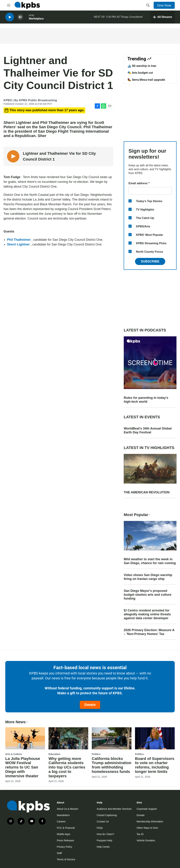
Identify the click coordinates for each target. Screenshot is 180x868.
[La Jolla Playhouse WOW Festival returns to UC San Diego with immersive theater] (25, 738)
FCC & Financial (66, 828)
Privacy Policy (64, 847)
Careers (61, 822)
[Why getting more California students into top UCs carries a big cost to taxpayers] (68, 738)
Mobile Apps (63, 834)
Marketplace (36, 19)
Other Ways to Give (147, 828)
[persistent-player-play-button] (10, 18)
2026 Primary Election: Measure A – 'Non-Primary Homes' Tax (149, 632)
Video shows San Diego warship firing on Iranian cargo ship (148, 577)
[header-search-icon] (148, 5)
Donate (90, 705)
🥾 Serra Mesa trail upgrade (146, 80)
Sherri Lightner (19, 244)
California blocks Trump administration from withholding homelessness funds (112, 765)
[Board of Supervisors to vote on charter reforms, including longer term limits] (155, 738)
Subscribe (150, 261)
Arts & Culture (14, 754)
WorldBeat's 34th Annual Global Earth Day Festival (148, 430)
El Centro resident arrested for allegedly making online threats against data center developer (147, 614)
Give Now (164, 5)
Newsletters (63, 815)
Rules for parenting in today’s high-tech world (146, 400)
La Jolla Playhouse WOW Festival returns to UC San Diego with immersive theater (23, 767)
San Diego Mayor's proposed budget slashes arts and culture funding (148, 595)
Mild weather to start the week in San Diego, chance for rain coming (150, 561)
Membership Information (150, 822)
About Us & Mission (67, 809)
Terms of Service (66, 859)
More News (17, 722)
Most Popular (137, 515)
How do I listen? (105, 834)
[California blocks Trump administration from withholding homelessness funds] (112, 738)
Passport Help (104, 840)
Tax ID (140, 834)
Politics (96, 754)
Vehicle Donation (146, 840)
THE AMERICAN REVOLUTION (147, 492)
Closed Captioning (107, 815)
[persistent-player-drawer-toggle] (163, 18)
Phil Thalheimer (19, 240)
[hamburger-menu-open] (9, 5)
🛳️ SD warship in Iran (142, 66)
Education (54, 754)
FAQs (100, 828)
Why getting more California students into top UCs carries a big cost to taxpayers (67, 767)
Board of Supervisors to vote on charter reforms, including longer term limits (155, 765)
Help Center (103, 847)
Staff (59, 853)
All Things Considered (129, 17)
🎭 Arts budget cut (140, 73)
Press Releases (65, 840)
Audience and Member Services (114, 809)
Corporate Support (147, 809)
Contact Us (103, 822)
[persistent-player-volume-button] (20, 18)
